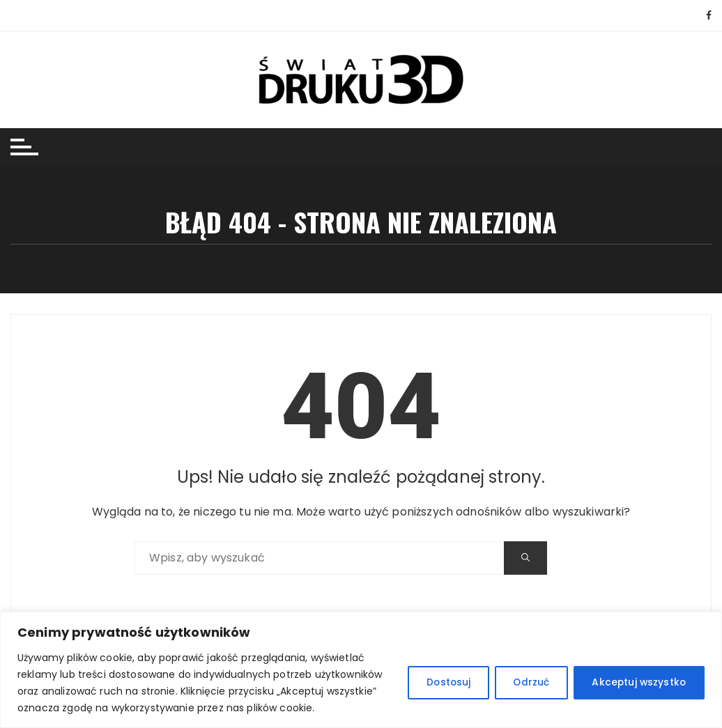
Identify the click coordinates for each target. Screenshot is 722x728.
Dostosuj (437, 683)
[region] (361, 670)
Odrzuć (524, 683)
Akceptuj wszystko (636, 683)
